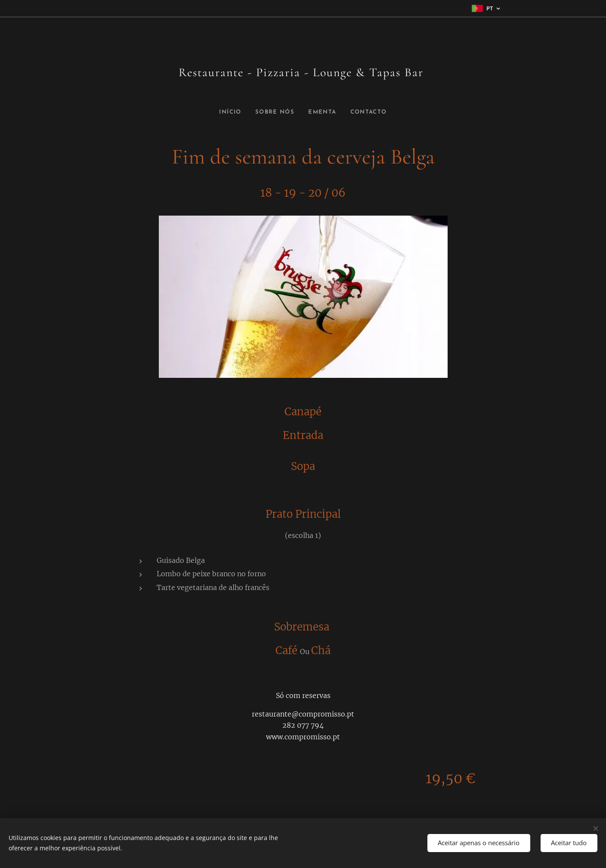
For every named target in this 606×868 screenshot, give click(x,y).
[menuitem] (229, 112)
